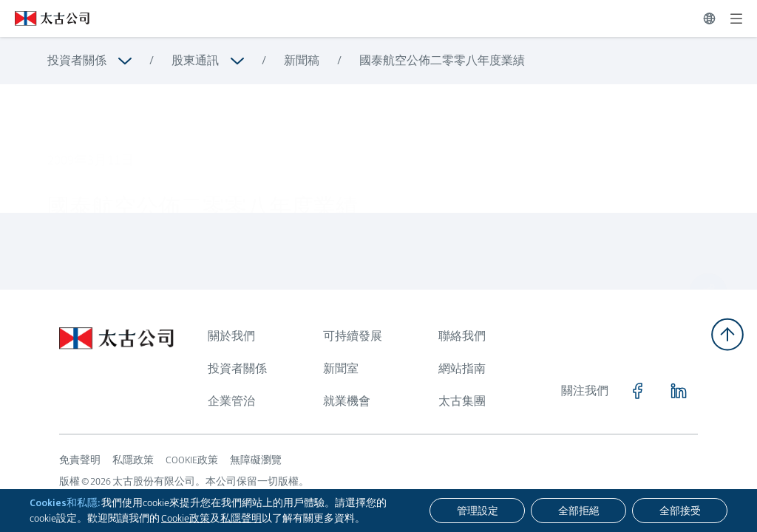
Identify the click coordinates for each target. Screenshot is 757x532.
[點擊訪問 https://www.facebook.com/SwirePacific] (637, 391)
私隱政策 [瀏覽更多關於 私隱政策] (133, 460)
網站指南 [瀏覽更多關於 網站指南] (462, 368)
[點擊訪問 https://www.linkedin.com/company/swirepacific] (679, 391)
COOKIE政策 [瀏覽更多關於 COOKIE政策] (192, 460)
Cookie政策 (186, 518)
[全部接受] (680, 511)
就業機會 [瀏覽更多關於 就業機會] (347, 401)
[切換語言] (709, 18)
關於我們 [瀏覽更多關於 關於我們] (231, 336)
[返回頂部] (727, 334)
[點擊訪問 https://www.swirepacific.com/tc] (45, 18)
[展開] (736, 18)
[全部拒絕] (578, 511)
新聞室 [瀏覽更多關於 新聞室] (341, 368)
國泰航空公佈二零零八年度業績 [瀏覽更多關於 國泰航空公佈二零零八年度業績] (442, 60)
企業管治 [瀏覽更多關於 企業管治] (231, 401)
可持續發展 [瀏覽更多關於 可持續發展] (353, 336)
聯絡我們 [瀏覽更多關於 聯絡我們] (462, 336)
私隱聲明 (241, 518)
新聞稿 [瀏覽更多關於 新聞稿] (302, 60)
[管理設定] (477, 511)
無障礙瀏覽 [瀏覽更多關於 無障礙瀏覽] (256, 460)
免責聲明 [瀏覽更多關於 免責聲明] (80, 460)
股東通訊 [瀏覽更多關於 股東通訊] (195, 60)
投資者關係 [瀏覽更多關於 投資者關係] (77, 60)
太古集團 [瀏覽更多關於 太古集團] (462, 401)
